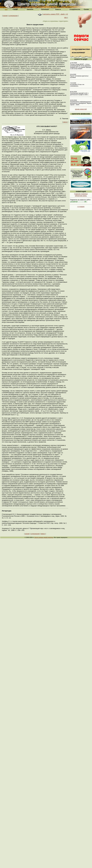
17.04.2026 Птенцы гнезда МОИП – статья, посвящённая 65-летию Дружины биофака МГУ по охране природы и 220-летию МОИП (81, 66)
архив (5, 16)
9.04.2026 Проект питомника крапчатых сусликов (79, 76)
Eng (6, 9)
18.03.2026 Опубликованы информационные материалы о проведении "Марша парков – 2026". (81, 102)
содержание (13, 16)
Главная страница (81, 194)
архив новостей (81, 109)
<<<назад (81, 207)
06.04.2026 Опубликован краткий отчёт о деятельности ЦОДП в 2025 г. (79, 93)
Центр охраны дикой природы (44, 537)
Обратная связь (81, 196)
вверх (65, 122)
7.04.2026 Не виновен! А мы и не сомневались (77, 84)
